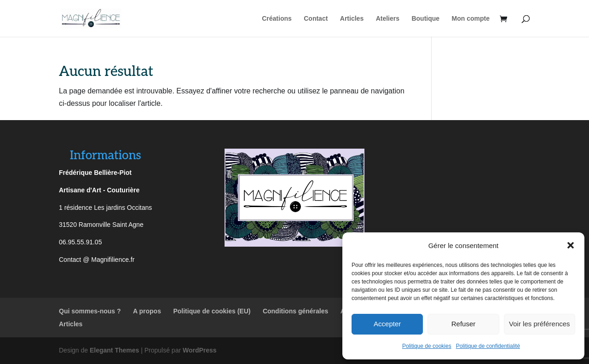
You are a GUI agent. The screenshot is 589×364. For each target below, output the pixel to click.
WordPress (200, 350)
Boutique (425, 19)
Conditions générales (295, 311)
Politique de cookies (427, 346)
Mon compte (471, 19)
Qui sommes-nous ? (90, 311)
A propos (147, 311)
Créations (277, 19)
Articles (352, 19)
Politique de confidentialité (488, 346)
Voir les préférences (540, 324)
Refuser (464, 324)
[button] (571, 245)
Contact (316, 19)
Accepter (387, 324)
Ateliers (388, 19)
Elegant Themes (114, 350)
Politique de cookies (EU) (212, 311)
